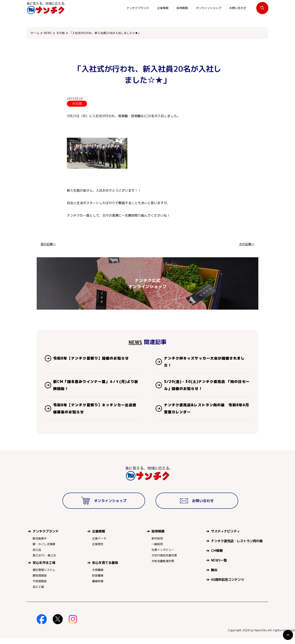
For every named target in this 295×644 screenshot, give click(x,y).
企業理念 (98, 550)
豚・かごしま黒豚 (44, 550)
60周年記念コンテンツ (227, 585)
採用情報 (182, 8)
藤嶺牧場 (98, 587)
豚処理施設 (40, 581)
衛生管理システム (44, 575)
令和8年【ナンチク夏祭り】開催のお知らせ (95, 359)
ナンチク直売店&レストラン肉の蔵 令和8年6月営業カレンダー (206, 413)
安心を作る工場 (44, 568)
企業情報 (163, 8)
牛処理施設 (40, 587)
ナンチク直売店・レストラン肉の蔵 (237, 546)
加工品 (37, 555)
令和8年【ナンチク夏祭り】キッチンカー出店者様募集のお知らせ (95, 413)
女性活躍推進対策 (163, 567)
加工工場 (38, 592)
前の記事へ (49, 244)
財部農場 (98, 581)
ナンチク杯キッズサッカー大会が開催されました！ (207, 363)
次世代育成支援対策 (164, 561)
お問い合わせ (238, 8)
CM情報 (217, 556)
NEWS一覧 (219, 566)
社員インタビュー (163, 555)
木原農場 (98, 575)
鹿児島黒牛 (40, 544)
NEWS (48, 33)
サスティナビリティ (225, 537)
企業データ (99, 544)
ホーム (35, 33)
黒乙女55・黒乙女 (44, 561)
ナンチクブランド (138, 8)
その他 (60, 33)
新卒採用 (157, 544)
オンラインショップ (209, 8)
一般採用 (157, 550)
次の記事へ (246, 244)
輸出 (214, 575)
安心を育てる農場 (105, 568)
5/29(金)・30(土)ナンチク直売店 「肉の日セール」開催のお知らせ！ (205, 388)
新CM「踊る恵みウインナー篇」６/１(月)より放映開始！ (96, 388)
